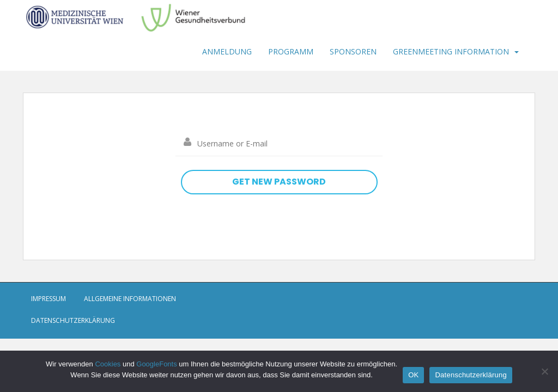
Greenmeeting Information (451, 51)
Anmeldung (227, 51)
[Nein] (544, 371)
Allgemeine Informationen (130, 299)
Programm (291, 51)
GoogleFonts (156, 364)
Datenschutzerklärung (73, 320)
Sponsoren (353, 51)
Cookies (108, 364)
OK (413, 375)
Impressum (48, 299)
